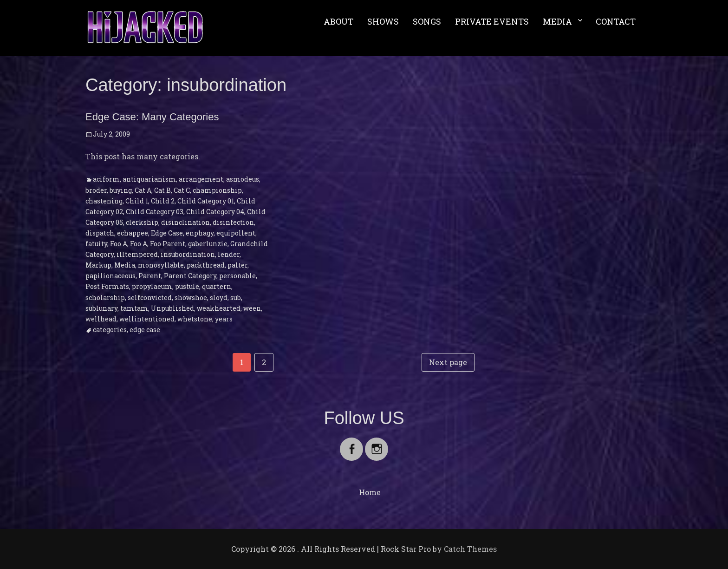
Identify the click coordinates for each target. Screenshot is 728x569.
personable (237, 276)
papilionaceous (110, 276)
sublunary (101, 308)
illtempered (137, 254)
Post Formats (107, 286)
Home (370, 492)
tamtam (134, 308)
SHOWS (383, 21)
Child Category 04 (215, 212)
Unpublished (172, 308)
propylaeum (152, 286)
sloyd (219, 298)
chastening (104, 201)
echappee (133, 233)
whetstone (195, 319)
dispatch (100, 233)
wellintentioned (147, 319)
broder (96, 190)
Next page (448, 362)
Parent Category (190, 276)
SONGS (427, 21)
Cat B (162, 190)
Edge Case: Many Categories (152, 117)
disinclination (185, 222)
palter (237, 265)
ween (252, 308)
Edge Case (167, 233)
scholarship (105, 298)
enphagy (200, 233)
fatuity (96, 244)
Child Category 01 (206, 201)
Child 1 (137, 201)
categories (110, 330)
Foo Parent (168, 244)
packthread (206, 265)
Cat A (143, 190)
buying (121, 190)
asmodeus (243, 179)
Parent (150, 276)
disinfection (233, 222)
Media (125, 265)
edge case (145, 330)
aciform (106, 179)
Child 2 (163, 201)
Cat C (182, 190)
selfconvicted (150, 298)
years (224, 319)
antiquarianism (149, 179)
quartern (217, 286)
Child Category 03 (155, 212)
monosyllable (161, 265)
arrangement (201, 179)
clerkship (142, 222)
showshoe (191, 298)
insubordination (188, 254)
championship (217, 190)
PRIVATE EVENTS (492, 21)
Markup (98, 265)
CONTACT (616, 21)
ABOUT (338, 21)
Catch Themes (470, 549)
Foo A (119, 244)
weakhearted (219, 308)
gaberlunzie (208, 244)
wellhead (101, 319)
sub (236, 298)
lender (229, 254)
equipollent (236, 233)
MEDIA (557, 21)
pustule (187, 286)
